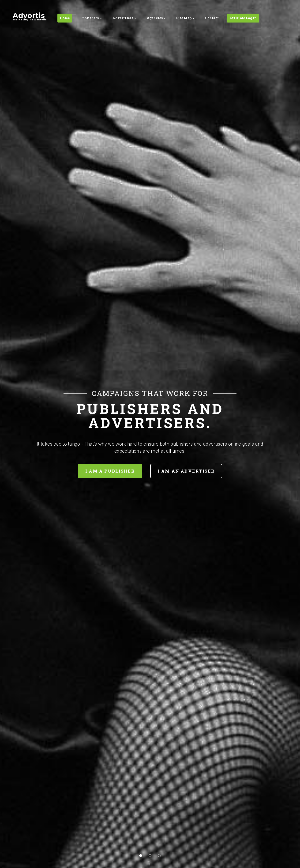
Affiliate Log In (243, 18)
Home (65, 18)
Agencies (155, 18)
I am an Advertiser (186, 471)
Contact (212, 18)
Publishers (90, 18)
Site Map (184, 18)
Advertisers (123, 18)
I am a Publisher (110, 471)
